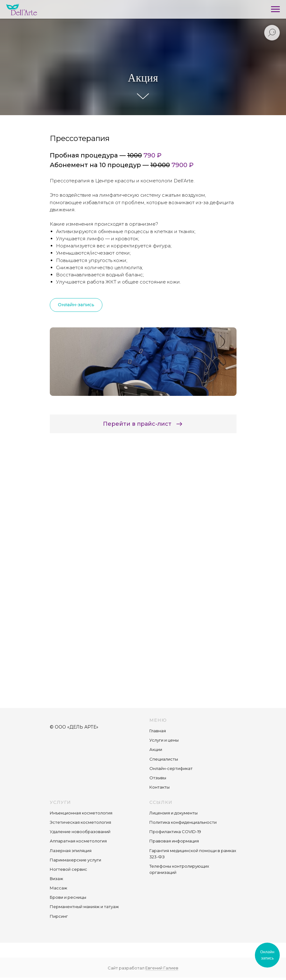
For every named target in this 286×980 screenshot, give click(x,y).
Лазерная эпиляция (71, 851)
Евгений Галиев (162, 968)
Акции (156, 749)
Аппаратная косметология (78, 841)
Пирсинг (59, 916)
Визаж (56, 879)
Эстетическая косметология (80, 822)
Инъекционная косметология (81, 813)
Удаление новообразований (80, 832)
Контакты (159, 787)
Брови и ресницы (68, 897)
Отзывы (158, 778)
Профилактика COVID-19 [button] (175, 832)
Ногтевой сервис (68, 869)
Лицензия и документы (173, 813)
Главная (158, 731)
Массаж (59, 888)
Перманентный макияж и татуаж (84, 907)
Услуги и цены (164, 740)
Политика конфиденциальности (183, 822)
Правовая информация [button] (174, 841)
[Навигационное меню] (275, 9)
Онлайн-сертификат (171, 768)
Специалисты (164, 759)
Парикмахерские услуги (75, 860)
